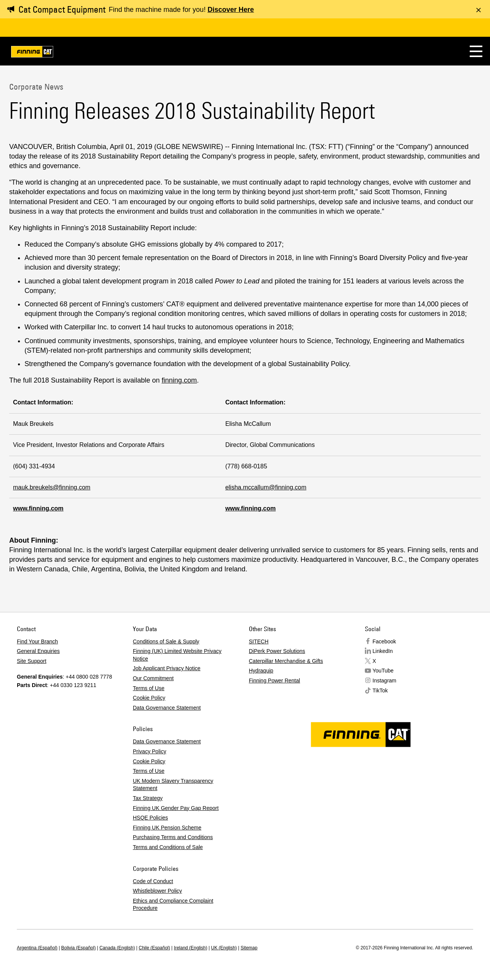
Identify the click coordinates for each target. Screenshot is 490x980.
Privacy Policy (149, 751)
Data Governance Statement (167, 708)
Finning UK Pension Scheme (167, 828)
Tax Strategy (148, 798)
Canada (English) (117, 948)
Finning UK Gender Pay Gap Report (176, 808)
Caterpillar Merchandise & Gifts (286, 661)
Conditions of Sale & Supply (166, 641)
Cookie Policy (149, 698)
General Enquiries (38, 651)
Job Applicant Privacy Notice (167, 668)
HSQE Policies (150, 818)
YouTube (383, 671)
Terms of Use (149, 688)
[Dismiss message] (479, 10)
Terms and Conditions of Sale (168, 847)
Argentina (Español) (37, 948)
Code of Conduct (153, 881)
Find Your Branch (37, 641)
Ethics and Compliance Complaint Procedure (173, 905)
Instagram (384, 681)
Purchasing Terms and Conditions (173, 837)
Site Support (32, 661)
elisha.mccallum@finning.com (266, 487)
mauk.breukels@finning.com (52, 487)
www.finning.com (38, 508)
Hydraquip (261, 671)
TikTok (380, 690)
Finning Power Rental (274, 681)
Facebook (384, 641)
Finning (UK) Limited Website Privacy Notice (177, 655)
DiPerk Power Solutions (277, 651)
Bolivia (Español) (78, 948)
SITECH (259, 641)
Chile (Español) (154, 948)
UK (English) (224, 948)
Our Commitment (153, 678)
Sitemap (249, 948)
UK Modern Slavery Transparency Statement (173, 785)
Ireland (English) (190, 948)
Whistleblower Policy (157, 891)
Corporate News (36, 87)
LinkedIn (383, 651)
